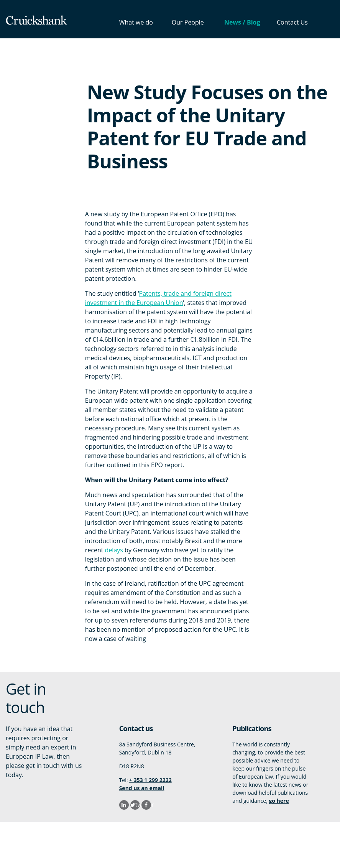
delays (114, 550)
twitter (138, 805)
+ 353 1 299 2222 (150, 780)
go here (279, 801)
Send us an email (142, 788)
